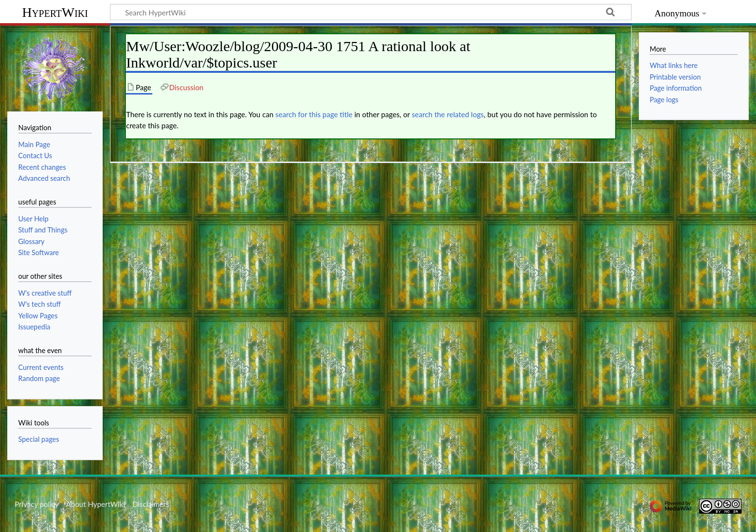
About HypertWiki (95, 504)
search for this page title (314, 114)
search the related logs (448, 114)
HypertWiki (55, 12)
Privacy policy (36, 504)
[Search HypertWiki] (371, 12)
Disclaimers (151, 504)
